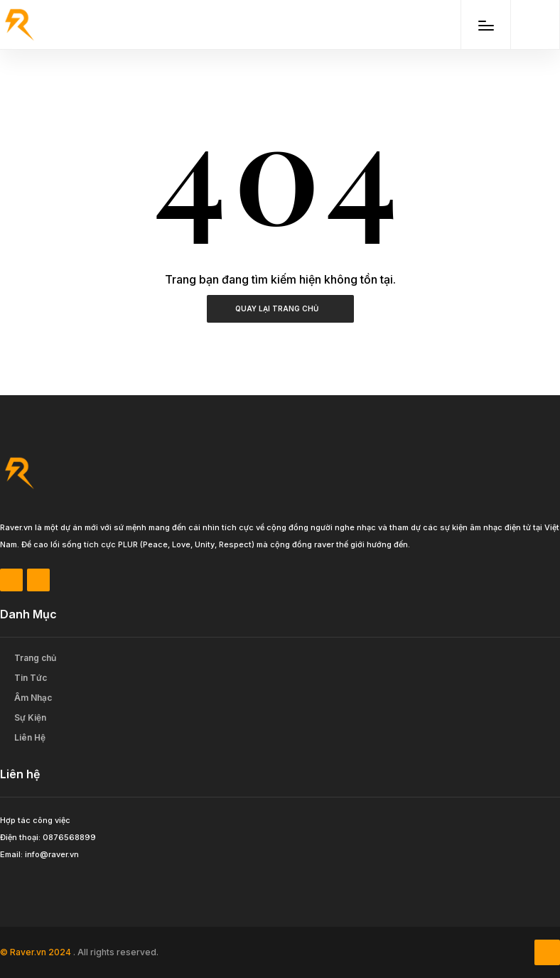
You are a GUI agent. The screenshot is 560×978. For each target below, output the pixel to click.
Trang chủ (35, 658)
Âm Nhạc (33, 698)
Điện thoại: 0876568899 (48, 837)
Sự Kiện (30, 718)
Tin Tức (31, 678)
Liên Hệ (30, 737)
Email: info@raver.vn (39, 854)
